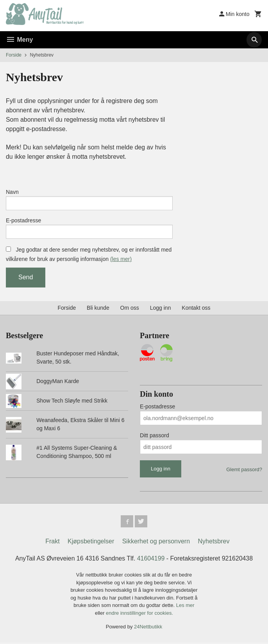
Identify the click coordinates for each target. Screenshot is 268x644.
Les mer (185, 607)
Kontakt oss (196, 309)
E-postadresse (23, 221)
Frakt (52, 543)
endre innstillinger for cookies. (139, 615)
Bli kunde (98, 309)
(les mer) (121, 260)
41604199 (151, 560)
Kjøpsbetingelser (91, 543)
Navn (12, 192)
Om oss (130, 309)
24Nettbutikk (148, 628)
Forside (14, 55)
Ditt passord (155, 437)
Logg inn (161, 309)
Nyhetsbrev (214, 543)
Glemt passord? (244, 471)
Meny (19, 40)
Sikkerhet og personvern (156, 543)
